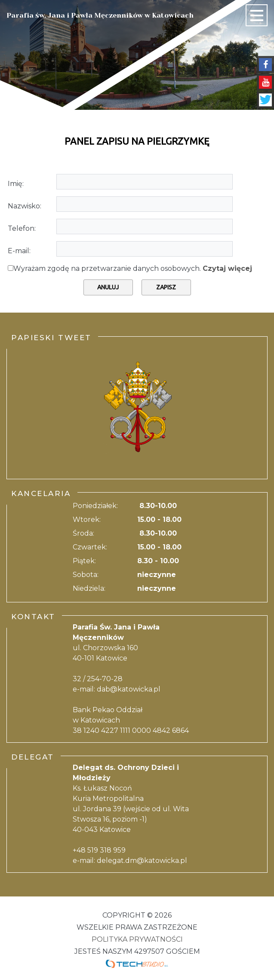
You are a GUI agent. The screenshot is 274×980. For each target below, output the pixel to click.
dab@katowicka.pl (129, 689)
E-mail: (19, 251)
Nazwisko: (25, 206)
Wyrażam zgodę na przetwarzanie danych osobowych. (133, 268)
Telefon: (22, 228)
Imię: (16, 184)
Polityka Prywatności (137, 939)
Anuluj (108, 287)
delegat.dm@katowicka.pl (142, 861)
